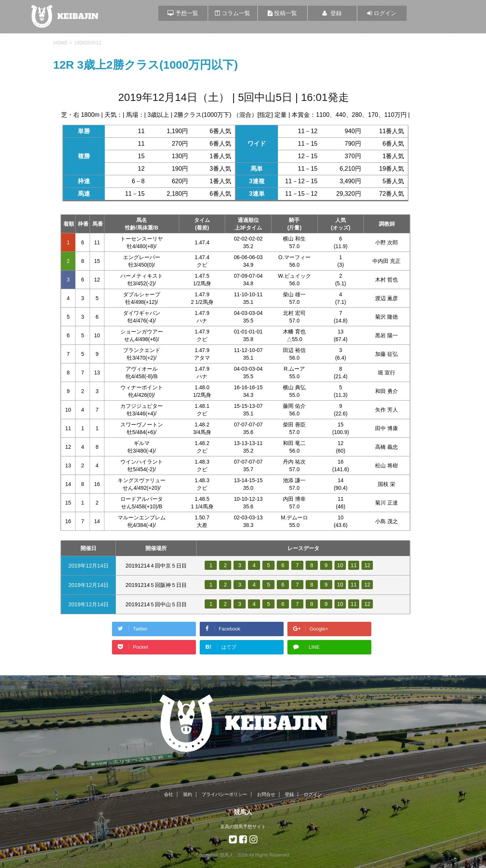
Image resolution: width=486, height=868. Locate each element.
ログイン (313, 794)
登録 (289, 794)
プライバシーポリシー (224, 794)
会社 (169, 794)
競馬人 (243, 812)
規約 (188, 794)
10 (340, 565)
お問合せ (266, 794)
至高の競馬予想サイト (243, 827)
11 (354, 565)
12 (368, 565)
